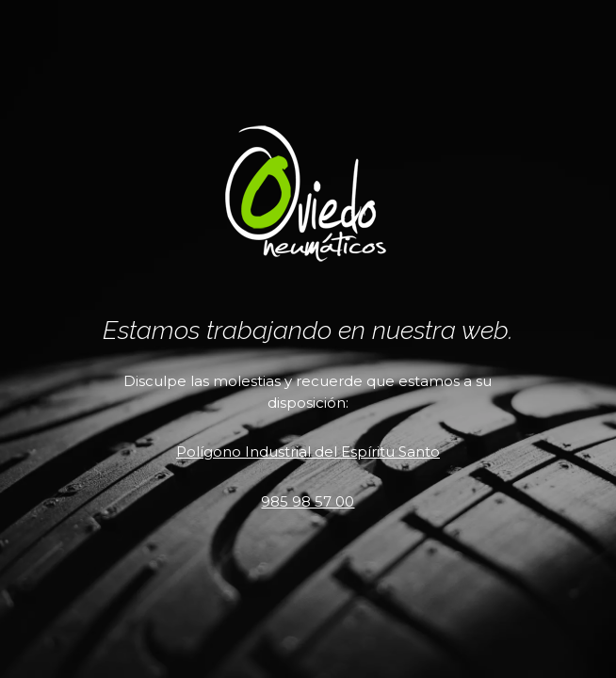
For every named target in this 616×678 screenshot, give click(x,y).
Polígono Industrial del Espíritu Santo (308, 452)
